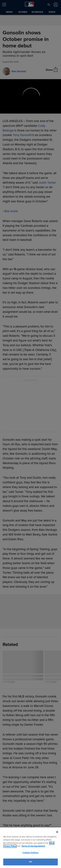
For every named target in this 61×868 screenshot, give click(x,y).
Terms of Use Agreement (33, 846)
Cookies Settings (30, 853)
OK (30, 862)
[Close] (57, 832)
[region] (30, 848)
